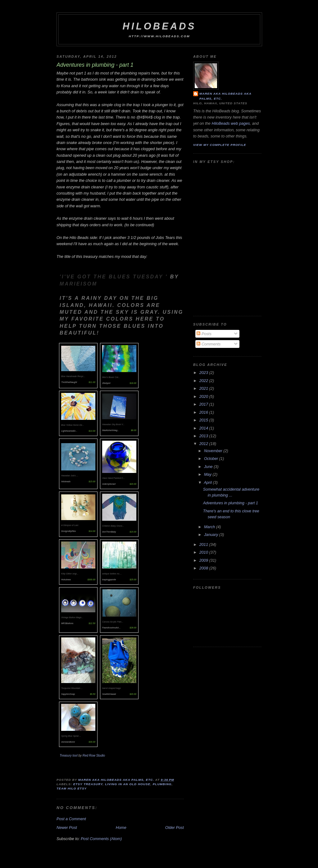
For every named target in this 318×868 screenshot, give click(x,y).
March (210, 527)
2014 (204, 428)
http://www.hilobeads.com (159, 36)
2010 (204, 552)
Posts (204, 334)
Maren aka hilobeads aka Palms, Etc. (225, 96)
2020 (204, 396)
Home (121, 828)
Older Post (175, 828)
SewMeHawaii (109, 694)
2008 (204, 568)
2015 (204, 420)
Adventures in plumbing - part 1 (231, 503)
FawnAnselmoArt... (111, 628)
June (209, 467)
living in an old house (128, 784)
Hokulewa (66, 580)
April (209, 482)
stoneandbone (68, 742)
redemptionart (109, 484)
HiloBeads (159, 26)
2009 (204, 560)
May (208, 474)
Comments (209, 344)
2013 (204, 436)
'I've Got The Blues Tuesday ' (115, 277)
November (214, 451)
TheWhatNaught (69, 382)
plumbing (162, 784)
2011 (204, 544)
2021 (204, 388)
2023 (204, 373)
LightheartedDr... (69, 431)
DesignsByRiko (68, 531)
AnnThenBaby (109, 532)
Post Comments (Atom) (101, 839)
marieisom (78, 284)
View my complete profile (220, 145)
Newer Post (67, 828)
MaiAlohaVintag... (111, 430)
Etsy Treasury (88, 784)
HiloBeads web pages (231, 123)
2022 (204, 381)
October (212, 459)
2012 (204, 444)
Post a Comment (71, 819)
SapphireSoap (68, 694)
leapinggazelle (109, 580)
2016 (204, 412)
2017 (204, 404)
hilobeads (66, 481)
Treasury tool (69, 756)
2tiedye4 (106, 383)
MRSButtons (67, 623)
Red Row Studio (94, 756)
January (212, 535)
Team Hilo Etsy (72, 788)
